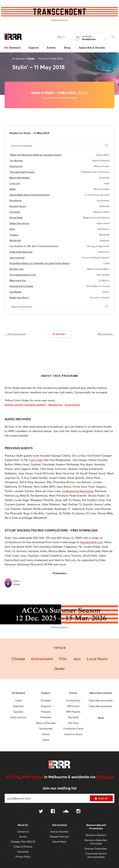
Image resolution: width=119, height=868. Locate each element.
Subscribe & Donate (101, 693)
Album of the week (46, 723)
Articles (46, 734)
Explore (46, 693)
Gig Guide (73, 717)
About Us (23, 825)
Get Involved (59, 825)
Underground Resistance (78, 491)
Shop (101, 718)
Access (23, 837)
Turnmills (15, 212)
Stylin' (31, 59)
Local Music (97, 659)
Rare (12, 229)
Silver (13, 189)
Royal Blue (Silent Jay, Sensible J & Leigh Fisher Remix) (40, 263)
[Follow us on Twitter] (41, 812)
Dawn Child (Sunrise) (21, 252)
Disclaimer (23, 852)
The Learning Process (22, 172)
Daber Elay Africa (19, 223)
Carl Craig (36, 460)
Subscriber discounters (101, 700)
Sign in (61, 37)
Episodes (18, 712)
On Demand (18, 693)
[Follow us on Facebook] (53, 812)
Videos (46, 740)
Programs (46, 706)
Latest (18, 700)
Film (63, 659)
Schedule (46, 700)
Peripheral (15, 201)
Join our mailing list (59, 788)
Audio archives (18, 717)
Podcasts (46, 712)
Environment (42, 659)
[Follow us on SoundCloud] (66, 812)
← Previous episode (15, 334)
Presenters (46, 717)
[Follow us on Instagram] (78, 812)
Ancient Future (18, 206)
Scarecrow (16, 166)
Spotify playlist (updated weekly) (25, 405)
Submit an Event (73, 734)
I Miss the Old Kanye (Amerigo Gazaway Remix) (35, 155)
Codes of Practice (23, 847)
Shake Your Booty (19, 298)
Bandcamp (55, 405)
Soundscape (46, 729)
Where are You (18, 281)
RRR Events (73, 706)
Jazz (77, 659)
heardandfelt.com (91, 542)
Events (73, 693)
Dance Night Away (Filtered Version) (30, 195)
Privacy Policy (23, 857)
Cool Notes (15, 292)
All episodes (60, 334)
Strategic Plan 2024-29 (23, 842)
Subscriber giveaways (101, 706)
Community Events (73, 729)
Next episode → (106, 334)
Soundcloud (72, 405)
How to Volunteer (59, 832)
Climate (18, 659)
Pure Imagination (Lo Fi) (23, 275)
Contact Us (23, 832)
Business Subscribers (96, 849)
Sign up (101, 799)
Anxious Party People (21, 286)
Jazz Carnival (17, 258)
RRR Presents (73, 712)
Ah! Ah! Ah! (15, 241)
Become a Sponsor (96, 835)
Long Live (15, 183)
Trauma (14, 235)
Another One (17, 269)
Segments (18, 706)
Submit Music (59, 842)
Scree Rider (16, 218)
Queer (60, 668)
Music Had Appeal (19, 178)
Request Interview (59, 837)
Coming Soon (73, 700)
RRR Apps (105, 777)
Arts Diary (73, 723)
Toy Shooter (16, 161)
